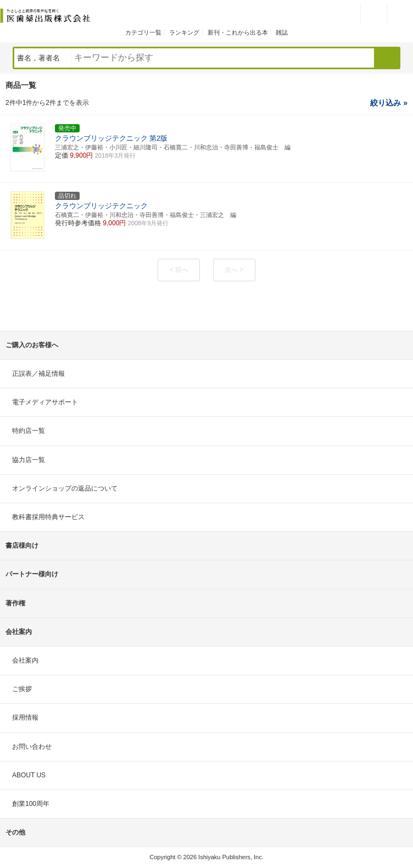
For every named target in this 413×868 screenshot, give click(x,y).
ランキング (184, 32)
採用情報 (25, 717)
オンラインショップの (65, 488)
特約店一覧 (29, 431)
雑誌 (282, 32)
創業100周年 (31, 804)
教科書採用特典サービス (48, 517)
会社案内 (25, 660)
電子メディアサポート (45, 402)
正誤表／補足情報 (38, 374)
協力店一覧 (29, 460)
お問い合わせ (32, 747)
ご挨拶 (22, 689)
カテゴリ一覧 (143, 32)
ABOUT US (29, 775)
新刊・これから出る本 (238, 32)
